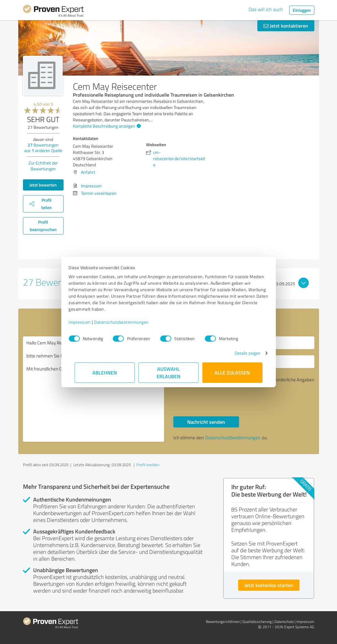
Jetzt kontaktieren (286, 26)
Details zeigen (241, 353)
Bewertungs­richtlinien (223, 622)
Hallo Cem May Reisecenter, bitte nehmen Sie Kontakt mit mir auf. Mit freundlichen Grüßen (93, 389)
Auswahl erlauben (168, 372)
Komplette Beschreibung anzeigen (106, 126)
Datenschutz (284, 622)
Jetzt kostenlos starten (269, 585)
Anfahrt (88, 172)
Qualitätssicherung (257, 622)
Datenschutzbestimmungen (128, 322)
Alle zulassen (233, 372)
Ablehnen (105, 372)
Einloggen (302, 10)
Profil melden (148, 465)
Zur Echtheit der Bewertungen (43, 166)
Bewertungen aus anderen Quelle (43, 148)
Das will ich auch (266, 9)
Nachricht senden (206, 422)
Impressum (86, 322)
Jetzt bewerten (43, 185)
